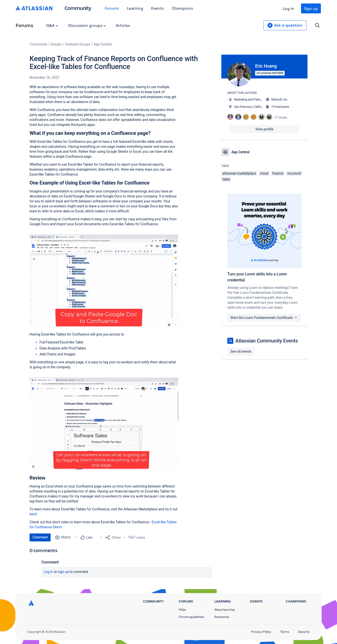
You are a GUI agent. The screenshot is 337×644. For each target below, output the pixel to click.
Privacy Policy (261, 632)
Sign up (311, 8)
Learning (135, 8)
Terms (285, 632)
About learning (224, 610)
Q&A (52, 25)
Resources (222, 617)
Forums (112, 8)
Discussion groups (87, 25)
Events (157, 8)
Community (78, 8)
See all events (241, 351)
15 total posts (280, 107)
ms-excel (294, 173)
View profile (264, 129)
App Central (103, 44)
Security (304, 632)
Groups (56, 44)
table (226, 179)
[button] (104, 281)
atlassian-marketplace (239, 173)
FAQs (182, 610)
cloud (264, 173)
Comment (40, 537)
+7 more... (282, 117)
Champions (182, 8)
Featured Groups (78, 44)
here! (33, 514)
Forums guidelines (191, 617)
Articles (123, 25)
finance (278, 173)
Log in (288, 8)
